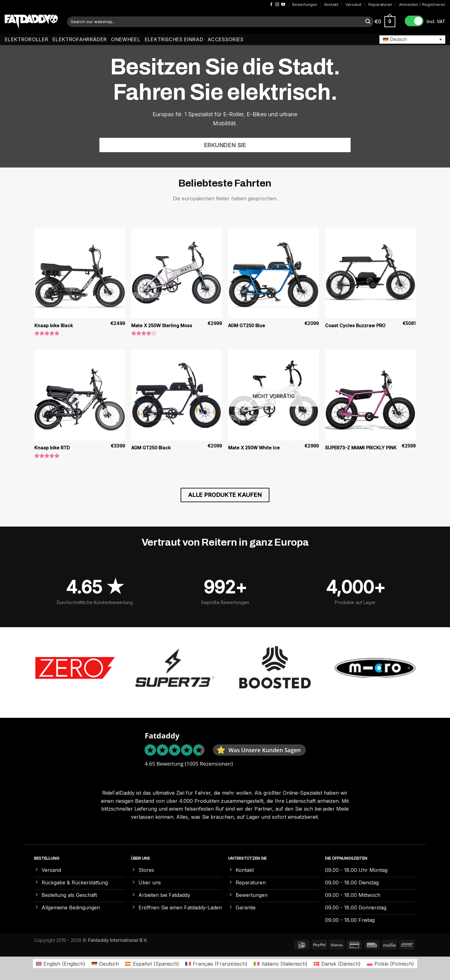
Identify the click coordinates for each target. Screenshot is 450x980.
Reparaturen (380, 5)
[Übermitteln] (368, 22)
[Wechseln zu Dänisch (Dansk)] (337, 964)
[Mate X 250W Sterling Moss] (177, 273)
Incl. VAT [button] (436, 21)
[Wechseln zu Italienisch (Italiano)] (280, 964)
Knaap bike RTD (52, 448)
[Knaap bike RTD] (80, 395)
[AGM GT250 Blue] (273, 273)
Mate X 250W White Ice (254, 448)
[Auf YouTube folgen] (283, 5)
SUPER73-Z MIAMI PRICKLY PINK (361, 448)
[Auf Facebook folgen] (271, 5)
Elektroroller (26, 39)
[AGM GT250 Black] (177, 395)
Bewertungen (305, 5)
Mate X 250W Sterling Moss (162, 325)
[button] (412, 39)
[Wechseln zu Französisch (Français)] (216, 964)
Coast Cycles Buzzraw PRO (355, 325)
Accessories (226, 39)
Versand (353, 5)
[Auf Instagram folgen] (277, 5)
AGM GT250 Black (151, 448)
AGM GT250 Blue (247, 325)
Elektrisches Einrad (174, 39)
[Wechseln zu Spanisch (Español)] (152, 964)
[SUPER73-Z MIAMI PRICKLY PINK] (370, 395)
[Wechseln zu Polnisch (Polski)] (390, 964)
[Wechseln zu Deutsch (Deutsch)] (105, 964)
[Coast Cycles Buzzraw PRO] (370, 273)
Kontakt (331, 5)
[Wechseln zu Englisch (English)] (61, 964)
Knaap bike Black (54, 325)
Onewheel (126, 39)
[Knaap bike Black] (80, 273)
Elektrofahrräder (80, 39)
